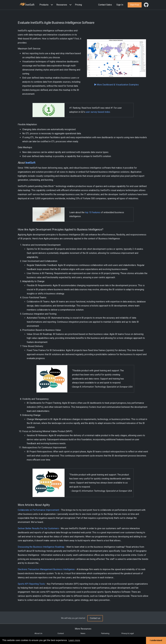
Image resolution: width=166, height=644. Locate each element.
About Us (38, 633)
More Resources (83, 629)
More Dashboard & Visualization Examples (117, 85)
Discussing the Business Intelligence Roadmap (41, 547)
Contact (61, 633)
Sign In (120, 5)
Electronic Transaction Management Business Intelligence (46, 569)
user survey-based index (98, 112)
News (83, 633)
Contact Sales (105, 5)
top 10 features (93, 212)
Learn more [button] (74, 640)
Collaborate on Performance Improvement (38, 510)
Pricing (78, 5)
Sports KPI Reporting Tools (31, 584)
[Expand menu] (51, 5)
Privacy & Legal (128, 633)
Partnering (105, 633)
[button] (47, 5)
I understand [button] (156, 640)
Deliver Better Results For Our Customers (38, 528)
